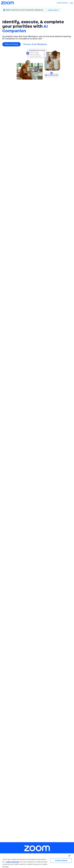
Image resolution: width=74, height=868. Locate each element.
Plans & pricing (11, 44)
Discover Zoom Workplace (35, 44)
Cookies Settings (61, 861)
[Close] (69, 856)
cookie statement (12, 862)
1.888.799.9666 (62, 3)
